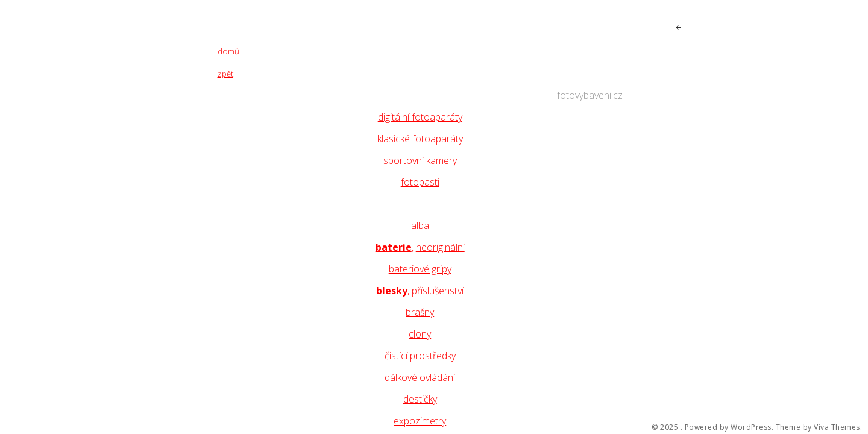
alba (420, 225)
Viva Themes (837, 427)
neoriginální (440, 247)
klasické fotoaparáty (420, 139)
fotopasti (420, 182)
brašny (420, 312)
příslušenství (438, 291)
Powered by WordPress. (729, 427)
